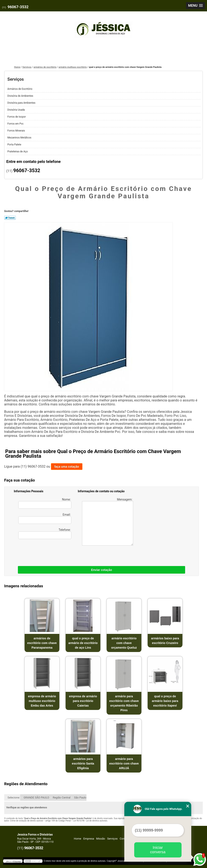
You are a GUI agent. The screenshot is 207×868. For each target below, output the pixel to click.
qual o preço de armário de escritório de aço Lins (83, 643)
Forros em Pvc (16, 124)
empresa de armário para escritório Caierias (83, 701)
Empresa (89, 839)
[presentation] (41, 551)
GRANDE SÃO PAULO (36, 798)
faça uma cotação (67, 467)
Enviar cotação (102, 570)
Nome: (45, 503)
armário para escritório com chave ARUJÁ (124, 763)
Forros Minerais (16, 131)
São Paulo (80, 798)
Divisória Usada (16, 110)
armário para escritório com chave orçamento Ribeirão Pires (124, 703)
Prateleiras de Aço (18, 152)
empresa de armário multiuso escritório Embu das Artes (42, 701)
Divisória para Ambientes (22, 103)
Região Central (62, 798)
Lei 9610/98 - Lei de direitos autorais (90, 821)
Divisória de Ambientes (21, 96)
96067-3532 (18, 7)
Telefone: (45, 534)
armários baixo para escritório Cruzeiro (165, 641)
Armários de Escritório (20, 89)
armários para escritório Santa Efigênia (83, 763)
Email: (45, 518)
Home (78, 839)
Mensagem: (108, 522)
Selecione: (14, 798)
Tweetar (10, 218)
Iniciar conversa (158, 850)
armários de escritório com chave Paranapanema (42, 643)
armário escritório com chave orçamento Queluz (124, 643)
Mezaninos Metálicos (20, 138)
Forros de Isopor (17, 117)
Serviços (16, 79)
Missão (101, 839)
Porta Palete (15, 145)
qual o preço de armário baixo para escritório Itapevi (165, 701)
